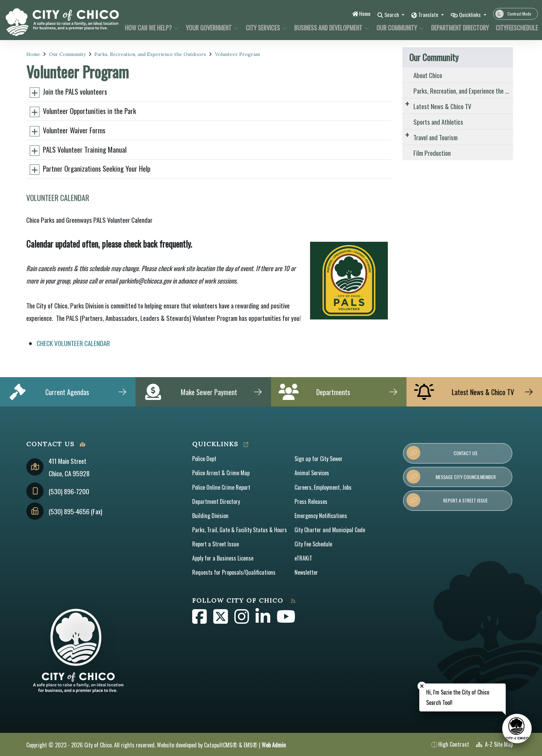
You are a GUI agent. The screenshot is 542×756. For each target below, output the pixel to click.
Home (356, 14)
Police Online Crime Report (221, 487)
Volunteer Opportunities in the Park (90, 111)
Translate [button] (425, 14)
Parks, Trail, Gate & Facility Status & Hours (240, 530)
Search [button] (385, 14)
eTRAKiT (303, 558)
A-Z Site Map (494, 744)
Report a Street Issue (216, 544)
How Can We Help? (151, 28)
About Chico (428, 75)
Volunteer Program (237, 54)
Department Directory (458, 28)
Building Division (210, 516)
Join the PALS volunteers (75, 91)
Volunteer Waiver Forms (74, 130)
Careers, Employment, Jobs (323, 487)
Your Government (211, 28)
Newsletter (306, 572)
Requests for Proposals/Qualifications (234, 572)
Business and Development (329, 28)
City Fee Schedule (313, 544)
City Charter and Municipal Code (330, 530)
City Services (266, 28)
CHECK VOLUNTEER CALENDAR (73, 343)
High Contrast (454, 744)
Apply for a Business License (223, 558)
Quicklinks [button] (469, 14)
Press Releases (311, 501)
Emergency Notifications (321, 516)
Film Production (432, 153)
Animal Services (312, 473)
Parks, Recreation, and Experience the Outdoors (150, 54)
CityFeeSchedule (515, 28)
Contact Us (442, 453)
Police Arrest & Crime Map (221, 473)
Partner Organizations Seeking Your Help (97, 168)
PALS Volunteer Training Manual (85, 149)
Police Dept (204, 459)
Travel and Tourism (436, 137)
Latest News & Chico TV (442, 106)
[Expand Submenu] (407, 104)
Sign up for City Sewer (319, 459)
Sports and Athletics (438, 122)
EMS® (251, 745)
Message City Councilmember (451, 477)
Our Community (399, 28)
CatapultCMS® (221, 745)
